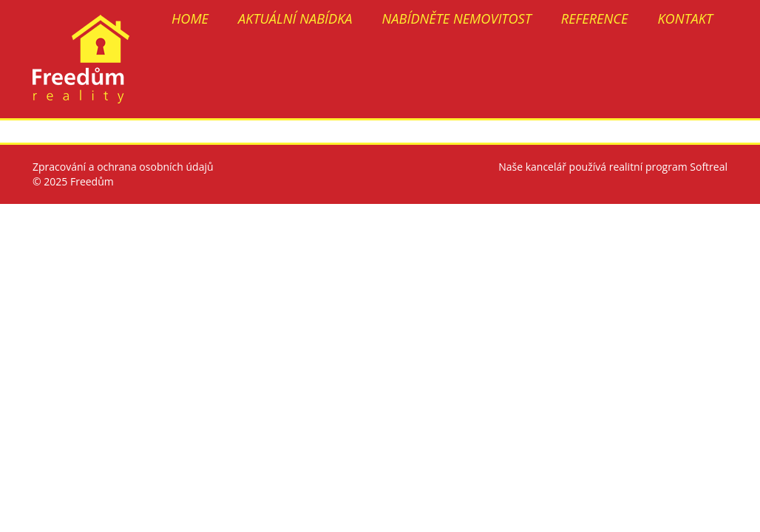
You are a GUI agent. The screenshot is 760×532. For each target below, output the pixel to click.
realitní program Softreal (668, 167)
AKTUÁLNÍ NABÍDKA (295, 18)
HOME (190, 18)
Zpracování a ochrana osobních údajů (123, 167)
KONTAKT (685, 18)
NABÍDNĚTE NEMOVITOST (457, 18)
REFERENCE (595, 18)
